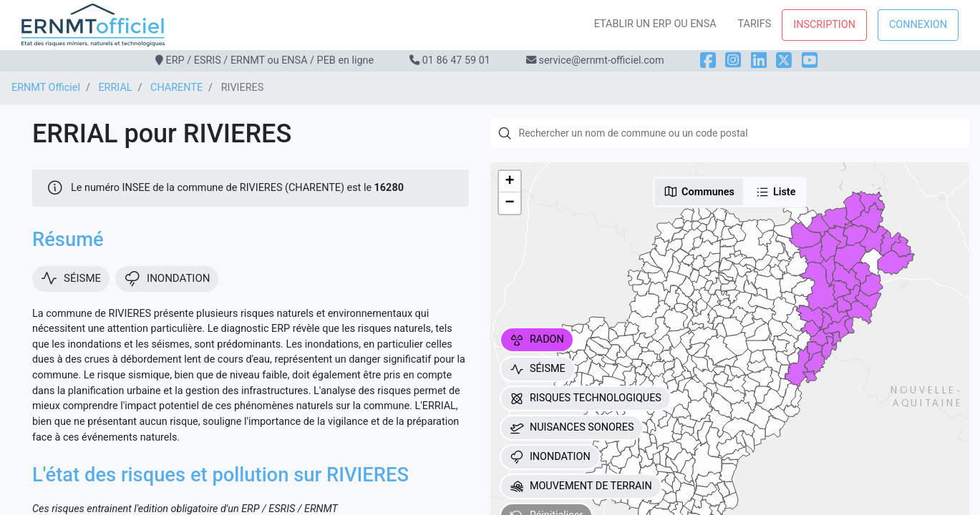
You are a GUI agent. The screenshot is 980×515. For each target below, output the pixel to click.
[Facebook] (708, 60)
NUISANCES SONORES (572, 428)
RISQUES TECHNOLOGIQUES (586, 398)
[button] (510, 182)
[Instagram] (733, 60)
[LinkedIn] (759, 60)
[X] (784, 60)
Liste (776, 192)
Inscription (824, 25)
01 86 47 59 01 (456, 60)
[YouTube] (810, 60)
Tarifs (755, 24)
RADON (537, 340)
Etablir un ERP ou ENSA (655, 24)
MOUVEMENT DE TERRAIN (581, 486)
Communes (699, 192)
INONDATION (550, 457)
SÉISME (538, 369)
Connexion (918, 25)
